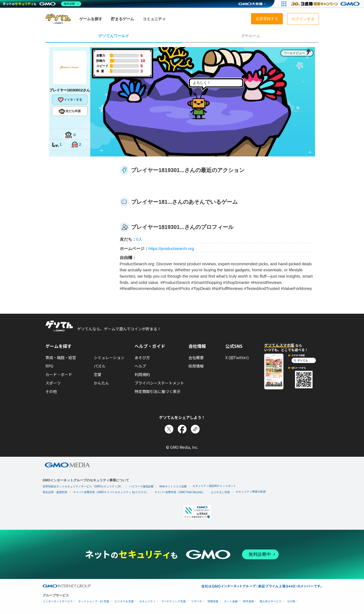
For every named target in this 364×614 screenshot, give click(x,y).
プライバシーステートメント (159, 383)
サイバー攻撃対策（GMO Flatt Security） (180, 492)
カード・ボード (59, 374)
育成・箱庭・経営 (61, 357)
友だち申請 (70, 111)
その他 (51, 391)
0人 (139, 239)
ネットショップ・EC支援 (94, 601)
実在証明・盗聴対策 (55, 492)
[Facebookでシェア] (182, 429)
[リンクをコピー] (195, 429)
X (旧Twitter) (237, 357)
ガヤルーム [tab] (251, 36)
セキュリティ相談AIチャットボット (214, 486)
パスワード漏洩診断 (141, 486)
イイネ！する (70, 100)
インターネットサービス (58, 601)
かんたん (101, 383)
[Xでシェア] (169, 429)
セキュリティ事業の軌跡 (251, 492)
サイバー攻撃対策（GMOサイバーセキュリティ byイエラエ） (111, 492)
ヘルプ (140, 366)
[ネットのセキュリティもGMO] (42, 4)
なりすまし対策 (220, 492)
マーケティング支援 (173, 601)
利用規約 (142, 374)
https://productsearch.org (171, 248)
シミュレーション (109, 357)
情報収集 (213, 601)
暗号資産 (249, 601)
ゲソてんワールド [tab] (114, 36)
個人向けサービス (270, 601)
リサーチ (197, 601)
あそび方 (142, 357)
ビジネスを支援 (124, 601)
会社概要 (196, 357)
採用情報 (196, 366)
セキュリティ (147, 601)
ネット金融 (231, 601)
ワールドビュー (294, 53)
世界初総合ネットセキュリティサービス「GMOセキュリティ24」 (83, 486)
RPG (49, 366)
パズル (100, 366)
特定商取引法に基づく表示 (158, 391)
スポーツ (53, 383)
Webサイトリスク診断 (173, 486)
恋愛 (98, 374)
